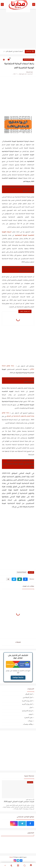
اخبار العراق (29, 694)
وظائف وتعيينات (28, 724)
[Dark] (12, 865)
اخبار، (31, 707)
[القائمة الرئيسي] (34, 4)
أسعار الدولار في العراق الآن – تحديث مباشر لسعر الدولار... (13, 52)
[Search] (24, 865)
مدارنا (11, 857)
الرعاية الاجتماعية (28, 60)
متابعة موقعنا (18, 678)
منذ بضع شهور (29, 799)
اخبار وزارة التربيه (27, 704)
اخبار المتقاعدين (28, 697)
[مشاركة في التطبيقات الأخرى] (8, 579)
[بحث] (2, 4)
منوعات (30, 721)
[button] (25, 579)
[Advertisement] (18, 29)
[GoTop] (5, 865)
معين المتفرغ (29, 717)
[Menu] (18, 865)
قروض (31, 714)
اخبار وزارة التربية (27, 701)
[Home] (31, 865)
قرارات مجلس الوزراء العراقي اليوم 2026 (19, 802)
